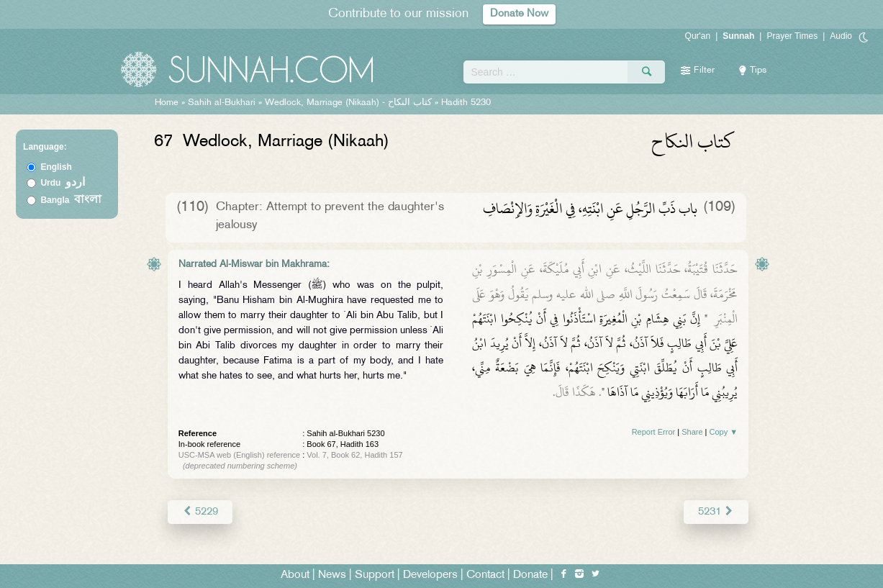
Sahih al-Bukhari (222, 103)
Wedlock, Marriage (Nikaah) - (350, 103)
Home (167, 103)
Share (692, 432)
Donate (530, 575)
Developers (430, 575)
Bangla (71, 200)
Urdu (63, 183)
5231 (716, 511)
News (332, 575)
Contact (485, 575)
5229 (200, 511)
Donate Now (519, 14)
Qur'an (698, 36)
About (295, 575)
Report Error (654, 432)
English (56, 167)
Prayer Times (792, 36)
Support (375, 575)
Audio (841, 36)
